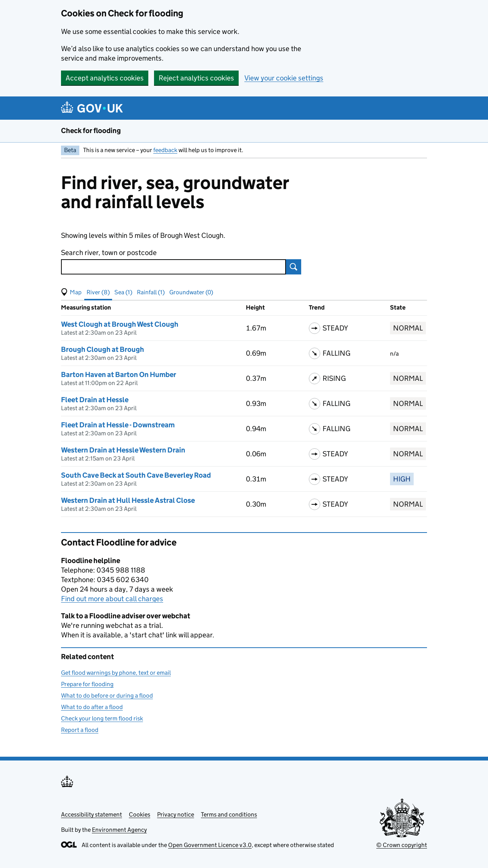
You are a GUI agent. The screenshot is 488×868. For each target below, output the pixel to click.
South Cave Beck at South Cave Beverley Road (136, 475)
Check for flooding (91, 131)
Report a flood (80, 730)
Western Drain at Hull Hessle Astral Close (128, 500)
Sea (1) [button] (123, 292)
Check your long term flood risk (102, 718)
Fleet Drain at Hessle (95, 400)
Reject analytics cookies (196, 78)
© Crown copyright (402, 845)
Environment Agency (119, 830)
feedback (165, 150)
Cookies (140, 814)
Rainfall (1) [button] (151, 292)
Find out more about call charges (112, 599)
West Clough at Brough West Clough (120, 324)
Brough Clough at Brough (103, 349)
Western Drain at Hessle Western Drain (123, 450)
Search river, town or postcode (109, 253)
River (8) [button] (98, 292)
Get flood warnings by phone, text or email (116, 673)
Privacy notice (176, 814)
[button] (71, 292)
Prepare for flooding (87, 684)
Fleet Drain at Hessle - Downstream (118, 425)
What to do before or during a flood (107, 696)
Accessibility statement (91, 814)
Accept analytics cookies (105, 78)
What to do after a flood (92, 707)
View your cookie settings (284, 78)
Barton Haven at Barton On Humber (119, 375)
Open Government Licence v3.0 (210, 845)
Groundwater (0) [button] (191, 292)
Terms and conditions (229, 814)
